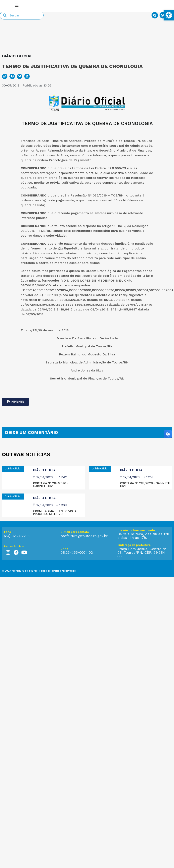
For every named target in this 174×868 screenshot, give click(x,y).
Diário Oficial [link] (45, 492)
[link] (169, 15)
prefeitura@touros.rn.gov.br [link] (84, 557)
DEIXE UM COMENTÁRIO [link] (32, 454)
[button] (5, 98)
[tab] (87, 454)
